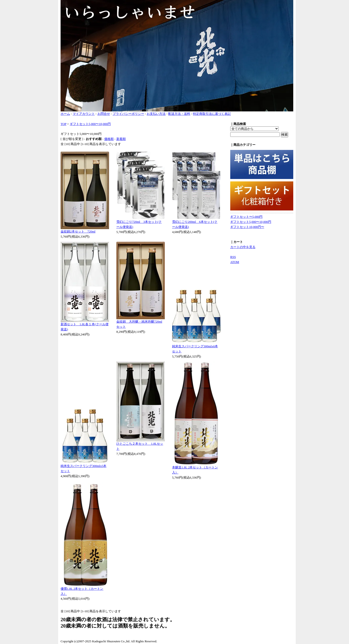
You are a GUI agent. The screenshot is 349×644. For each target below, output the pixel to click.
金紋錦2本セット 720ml (78, 231)
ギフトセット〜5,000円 (246, 217)
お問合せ (104, 114)
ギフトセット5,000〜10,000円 (90, 124)
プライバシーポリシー (128, 114)
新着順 (121, 139)
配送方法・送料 (179, 114)
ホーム (65, 114)
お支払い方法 (156, 114)
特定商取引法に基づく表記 (212, 114)
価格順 (109, 139)
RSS (233, 257)
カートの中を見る (243, 247)
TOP (63, 124)
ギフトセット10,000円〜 (247, 227)
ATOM (235, 262)
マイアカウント (84, 114)
